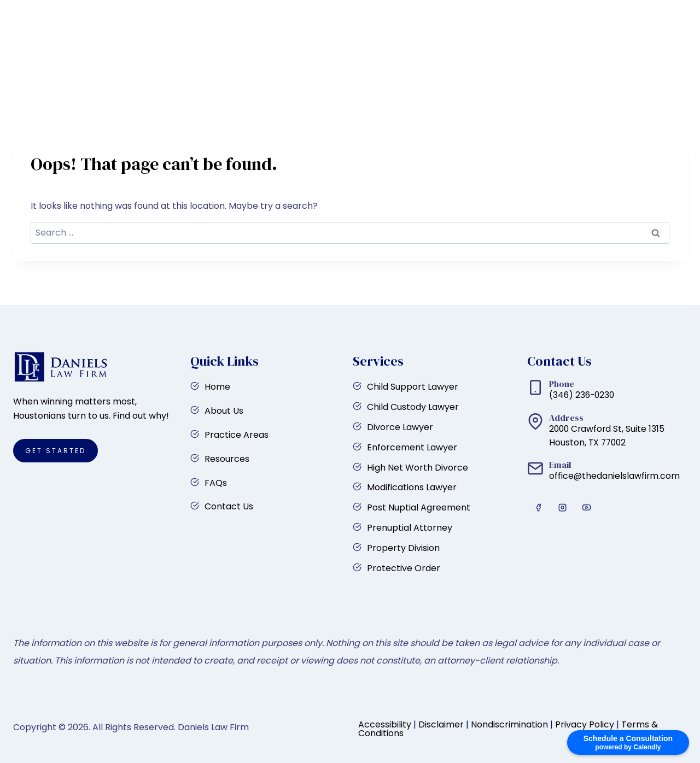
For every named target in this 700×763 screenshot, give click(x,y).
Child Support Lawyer (413, 387)
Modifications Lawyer (412, 487)
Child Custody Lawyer (413, 407)
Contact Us (545, 68)
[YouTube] (49, 15)
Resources (431, 68)
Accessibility (385, 724)
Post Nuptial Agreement (419, 507)
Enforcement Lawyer (412, 447)
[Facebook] (9, 15)
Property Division (403, 548)
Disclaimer (441, 724)
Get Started (643, 68)
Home (222, 68)
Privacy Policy (585, 724)
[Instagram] (29, 15)
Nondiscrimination (509, 724)
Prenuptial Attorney (410, 528)
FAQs (487, 68)
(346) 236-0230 (666, 14)
